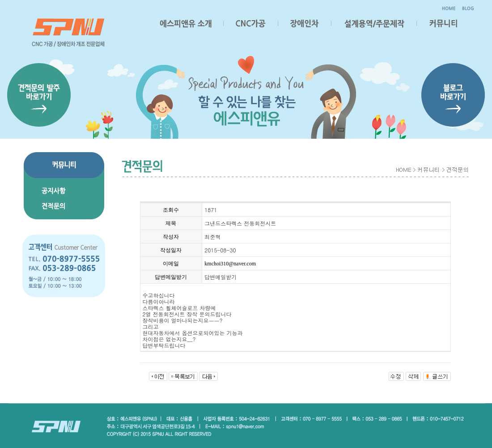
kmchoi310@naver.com (230, 264)
